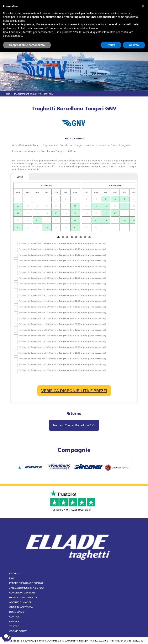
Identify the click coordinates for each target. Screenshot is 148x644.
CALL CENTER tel (76, 15)
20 (37, 220)
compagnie (74, 450)
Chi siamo (15, 573)
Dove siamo (17, 612)
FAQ (12, 578)
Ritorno (74, 413)
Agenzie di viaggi (20, 602)
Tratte (14, 626)
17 (75, 213)
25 (18, 227)
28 (47, 227)
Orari (20, 177)
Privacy (14, 621)
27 (134, 220)
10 (75, 206)
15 (56, 213)
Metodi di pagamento (23, 597)
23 (96, 220)
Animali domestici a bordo (26, 588)
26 (124, 220)
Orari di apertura (21, 607)
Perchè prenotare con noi (26, 583)
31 (75, 227)
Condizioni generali (22, 593)
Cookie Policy (18, 631)
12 (124, 206)
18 (115, 213)
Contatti (15, 617)
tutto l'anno (74, 138)
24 (75, 220)
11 (18, 213)
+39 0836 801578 (86, 15)
